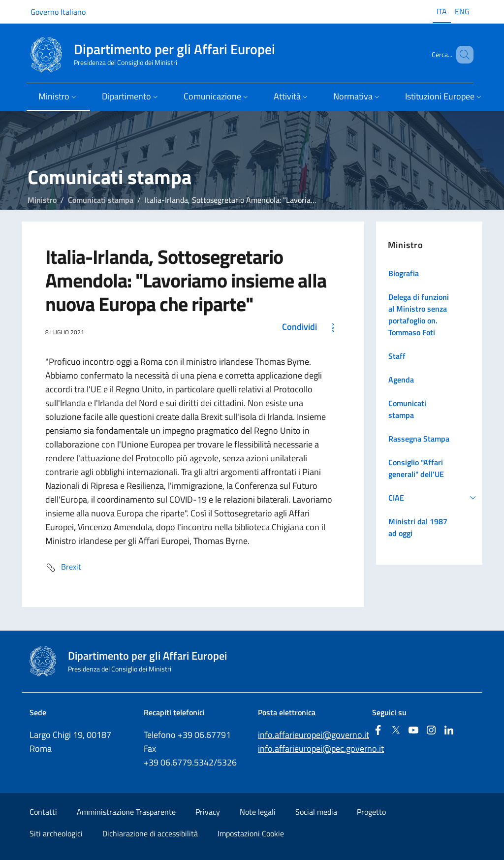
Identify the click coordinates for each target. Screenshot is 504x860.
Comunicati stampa (101, 200)
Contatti (43, 812)
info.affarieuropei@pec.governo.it (321, 749)
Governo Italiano (58, 12)
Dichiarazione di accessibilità (150, 833)
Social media (316, 812)
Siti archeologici (56, 833)
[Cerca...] (462, 55)
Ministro (42, 200)
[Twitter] (396, 731)
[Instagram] (431, 731)
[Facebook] (378, 731)
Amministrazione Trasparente (126, 812)
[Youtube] (413, 731)
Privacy (208, 812)
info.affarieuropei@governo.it (314, 735)
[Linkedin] (449, 731)
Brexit (63, 568)
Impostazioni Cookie (251, 833)
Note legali (258, 812)
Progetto (371, 812)
